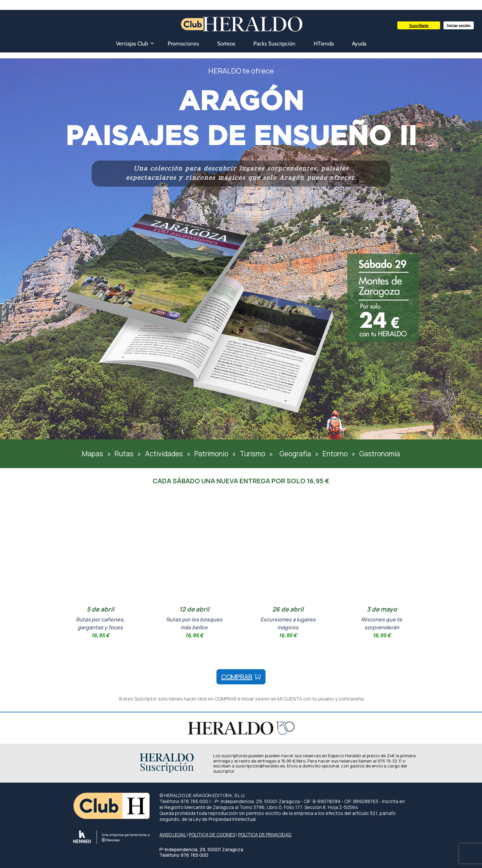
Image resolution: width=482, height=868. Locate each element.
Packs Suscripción (274, 44)
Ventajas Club (132, 44)
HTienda (324, 44)
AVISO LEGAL (173, 835)
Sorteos (226, 44)
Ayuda (359, 44)
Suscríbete (419, 25)
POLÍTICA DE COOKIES (212, 835)
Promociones (183, 44)
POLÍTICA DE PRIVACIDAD (265, 835)
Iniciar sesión (459, 25)
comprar (237, 677)
